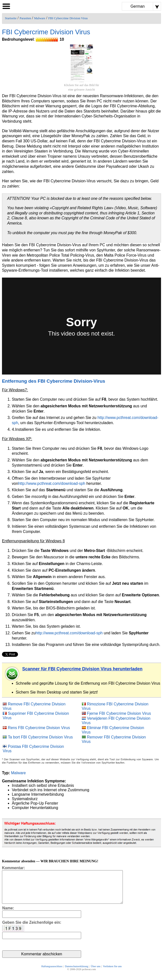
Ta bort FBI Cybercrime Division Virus (40, 737)
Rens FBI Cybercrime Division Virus (39, 728)
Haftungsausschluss (52, 973)
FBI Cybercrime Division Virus (68, 18)
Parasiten (25, 18)
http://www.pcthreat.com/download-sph (52, 483)
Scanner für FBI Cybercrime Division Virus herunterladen (82, 669)
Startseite (11, 18)
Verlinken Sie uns (112, 973)
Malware (40, 18)
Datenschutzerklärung (77, 973)
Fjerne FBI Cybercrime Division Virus (119, 713)
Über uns (96, 973)
